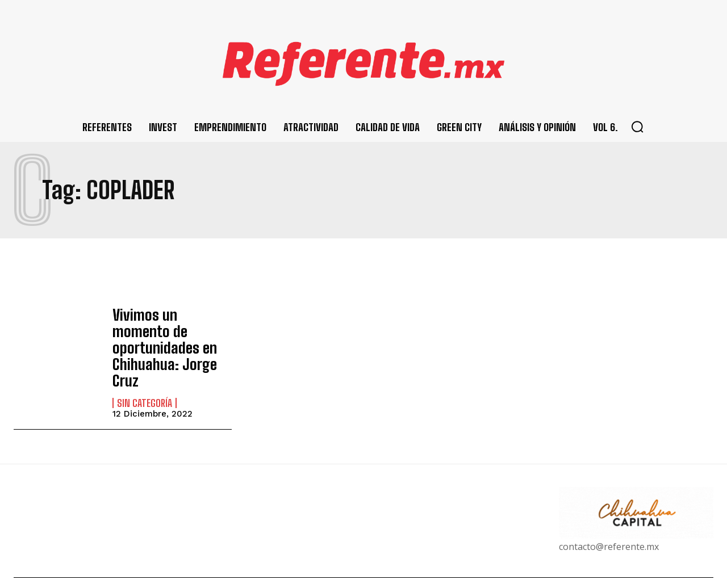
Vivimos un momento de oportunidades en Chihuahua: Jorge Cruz (169, 337)
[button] (637, 127)
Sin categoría (145, 381)
